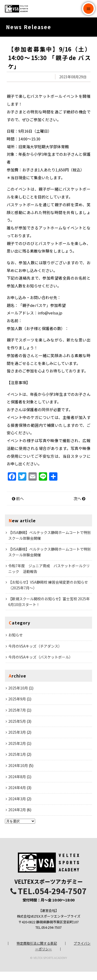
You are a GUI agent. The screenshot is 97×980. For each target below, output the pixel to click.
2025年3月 (17, 740)
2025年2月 (17, 752)
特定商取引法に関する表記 (37, 952)
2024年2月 (17, 818)
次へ (79, 507)
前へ (18, 507)
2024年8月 (17, 785)
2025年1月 (17, 763)
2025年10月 (18, 696)
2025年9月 (17, 707)
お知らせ (16, 643)
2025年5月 (17, 730)
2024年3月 (17, 807)
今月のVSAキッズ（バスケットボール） (40, 665)
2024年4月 (17, 796)
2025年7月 (17, 718)
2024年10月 (18, 774)
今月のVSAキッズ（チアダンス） (35, 654)
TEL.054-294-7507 (48, 899)
